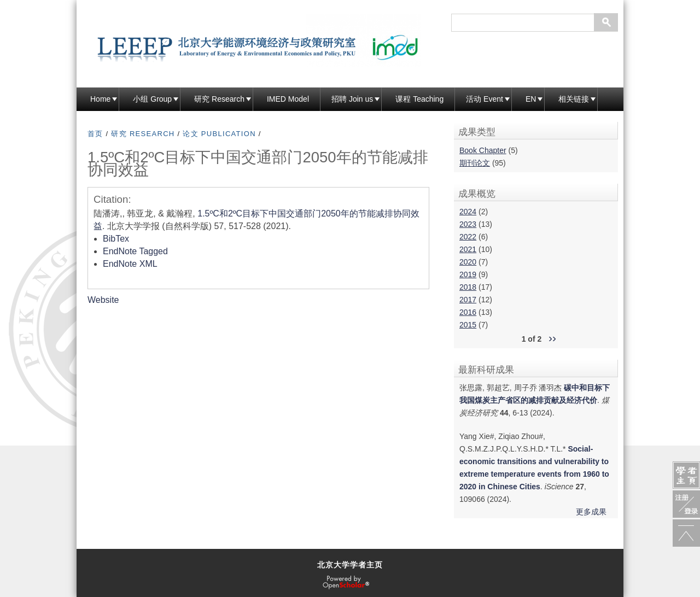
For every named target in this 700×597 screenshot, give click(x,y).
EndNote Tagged (135, 251)
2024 (468, 212)
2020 (468, 262)
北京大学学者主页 (350, 565)
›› (552, 338)
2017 (468, 300)
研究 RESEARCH (143, 134)
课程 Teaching (419, 99)
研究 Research (219, 99)
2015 (468, 325)
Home (100, 99)
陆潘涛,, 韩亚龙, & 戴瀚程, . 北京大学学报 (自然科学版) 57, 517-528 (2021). (256, 220)
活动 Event (485, 99)
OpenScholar (346, 583)
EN (531, 99)
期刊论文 (475, 163)
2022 (468, 237)
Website (103, 300)
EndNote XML (130, 264)
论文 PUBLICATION (219, 134)
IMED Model (288, 99)
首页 (95, 134)
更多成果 (591, 512)
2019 (468, 274)
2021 (468, 249)
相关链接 (574, 99)
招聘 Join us (352, 99)
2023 (468, 224)
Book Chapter (483, 150)
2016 (468, 312)
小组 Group (152, 99)
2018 (468, 287)
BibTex (116, 239)
